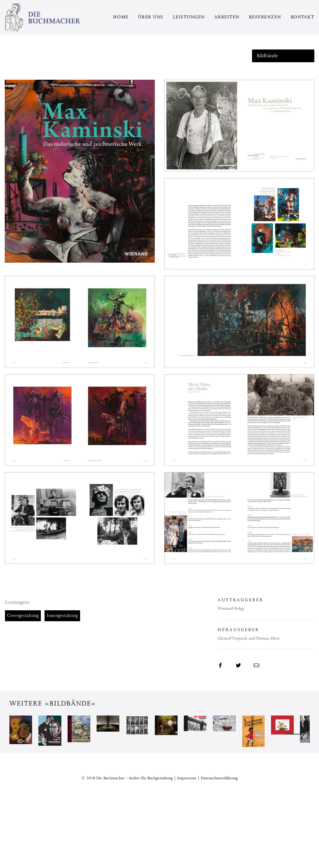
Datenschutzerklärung (219, 843)
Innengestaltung (62, 615)
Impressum (187, 843)
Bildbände (267, 56)
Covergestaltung (23, 615)
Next (295, 767)
